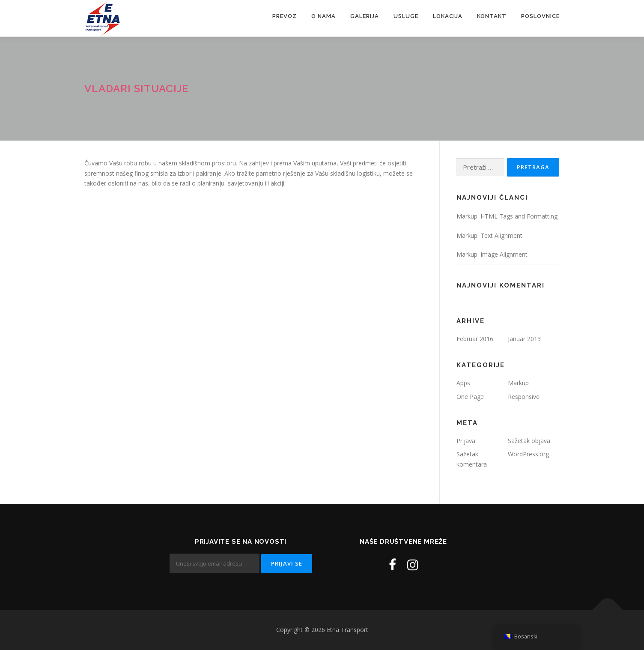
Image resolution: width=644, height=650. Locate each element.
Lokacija (448, 16)
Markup (518, 383)
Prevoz (285, 16)
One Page (470, 397)
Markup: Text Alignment (489, 235)
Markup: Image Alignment (492, 254)
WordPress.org (528, 454)
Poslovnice (540, 16)
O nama (323, 16)
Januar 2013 (524, 339)
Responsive (524, 397)
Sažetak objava (529, 441)
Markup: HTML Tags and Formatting (507, 216)
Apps (463, 383)
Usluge (406, 16)
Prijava (466, 441)
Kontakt (492, 16)
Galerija (365, 16)
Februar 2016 (475, 339)
